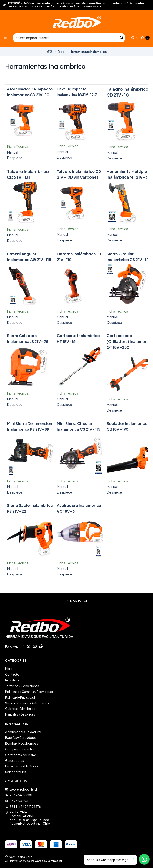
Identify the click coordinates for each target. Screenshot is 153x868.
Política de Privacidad (20, 697)
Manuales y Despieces (20, 714)
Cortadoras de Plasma (21, 755)
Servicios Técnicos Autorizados (27, 703)
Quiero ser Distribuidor (21, 709)
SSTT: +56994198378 (23, 806)
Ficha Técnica (18, 146)
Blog (61, 52)
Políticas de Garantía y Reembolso (29, 692)
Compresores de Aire (20, 749)
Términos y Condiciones (22, 686)
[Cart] (145, 38)
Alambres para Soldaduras (23, 732)
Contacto (12, 674)
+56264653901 (19, 795)
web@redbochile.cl (21, 789)
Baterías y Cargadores (21, 737)
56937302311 (17, 801)
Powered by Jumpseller (47, 861)
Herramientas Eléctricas (22, 766)
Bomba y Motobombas (22, 743)
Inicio (9, 669)
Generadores (14, 760)
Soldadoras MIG (16, 772)
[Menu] (5, 38)
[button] (76, 601)
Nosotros (12, 680)
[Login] (134, 38)
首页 (49, 52)
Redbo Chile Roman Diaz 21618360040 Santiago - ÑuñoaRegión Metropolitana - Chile (27, 818)
